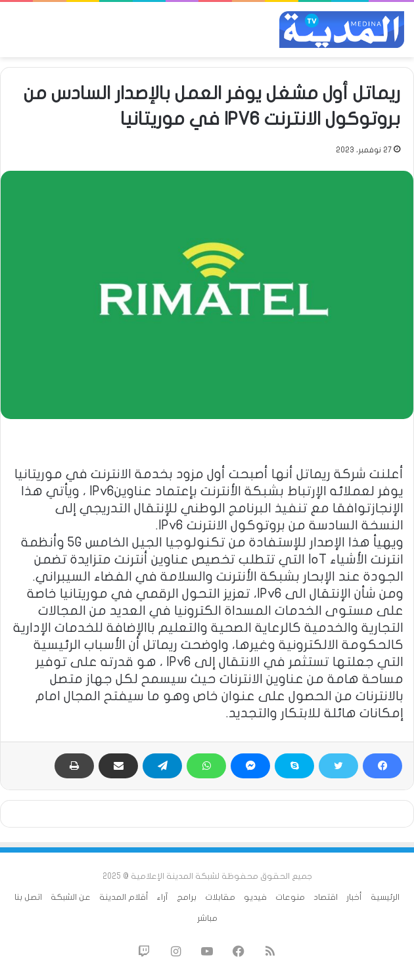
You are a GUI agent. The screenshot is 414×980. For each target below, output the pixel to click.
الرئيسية (385, 897)
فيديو (255, 897)
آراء (163, 897)
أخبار (354, 897)
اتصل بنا (28, 897)
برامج (187, 897)
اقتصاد (326, 897)
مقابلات (220, 897)
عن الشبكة (71, 897)
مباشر (207, 918)
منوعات (290, 897)
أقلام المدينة (124, 897)
